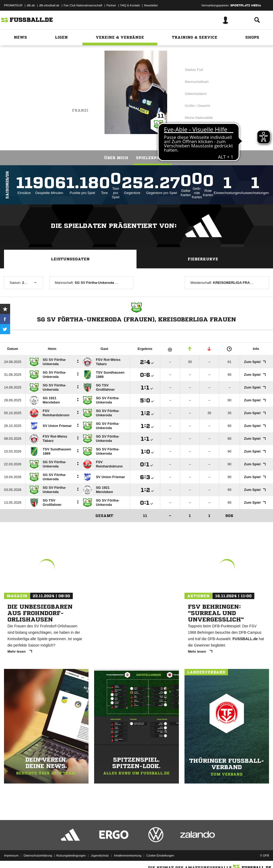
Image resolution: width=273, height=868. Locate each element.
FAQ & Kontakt (130, 5)
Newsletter (151, 5)
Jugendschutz (100, 855)
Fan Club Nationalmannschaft (83, 5)
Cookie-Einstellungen (160, 855)
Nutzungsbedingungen (71, 855)
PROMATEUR (13, 5)
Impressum (11, 855)
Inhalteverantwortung (128, 855)
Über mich (116, 158)
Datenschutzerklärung (38, 855)
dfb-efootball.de (49, 5)
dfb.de (31, 5)
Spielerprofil (152, 158)
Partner (111, 5)
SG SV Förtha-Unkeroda (60, 84)
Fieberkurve (203, 259)
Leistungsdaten (70, 259)
